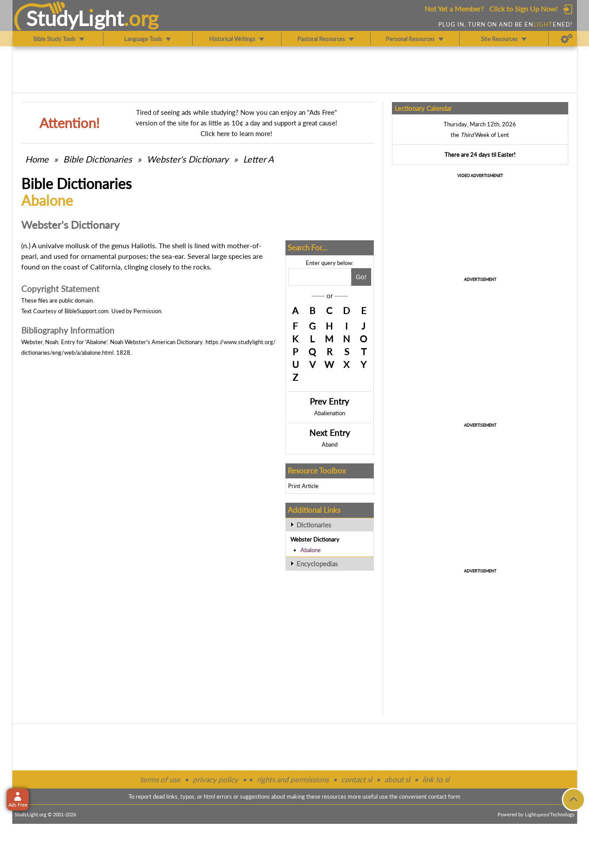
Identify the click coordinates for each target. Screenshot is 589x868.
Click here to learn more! (236, 133)
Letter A (258, 159)
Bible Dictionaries (98, 159)
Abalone (311, 550)
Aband (330, 444)
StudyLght (75, 18)
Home (37, 159)
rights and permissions (293, 779)
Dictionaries (314, 525)
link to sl (436, 779)
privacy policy (215, 779)
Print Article (303, 486)
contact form (444, 796)
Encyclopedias (317, 564)
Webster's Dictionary (188, 159)
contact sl (357, 779)
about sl (397, 779)
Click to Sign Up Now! (523, 9)
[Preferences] (567, 39)
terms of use (160, 779)
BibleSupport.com (87, 311)
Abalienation (330, 413)
